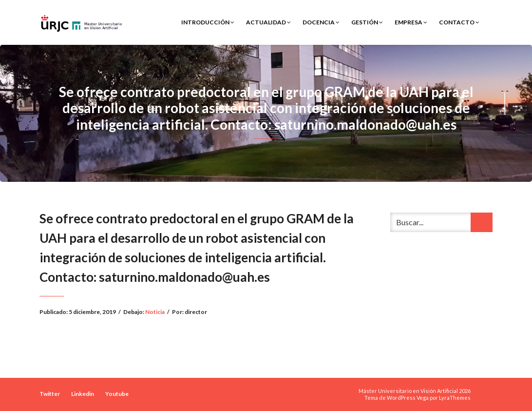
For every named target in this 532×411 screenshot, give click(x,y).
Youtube (117, 394)
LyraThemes (455, 398)
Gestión (367, 22)
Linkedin (83, 394)
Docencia (321, 22)
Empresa (411, 22)
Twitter (50, 394)
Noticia (155, 312)
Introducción (208, 22)
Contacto (459, 22)
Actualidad (268, 22)
